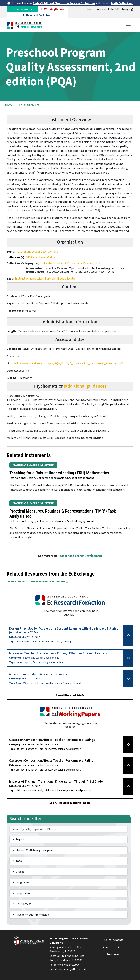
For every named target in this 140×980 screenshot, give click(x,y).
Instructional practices (29, 279)
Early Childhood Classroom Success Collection (64, 3)
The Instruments (28, 105)
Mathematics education (51, 478)
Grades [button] (20, 872)
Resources (113, 954)
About (107, 947)
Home (9, 105)
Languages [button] (22, 882)
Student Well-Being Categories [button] (35, 850)
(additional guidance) (85, 386)
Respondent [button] (23, 893)
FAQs (120, 947)
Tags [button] (19, 861)
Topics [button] (20, 839)
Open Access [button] (23, 904)
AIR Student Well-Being (40, 257)
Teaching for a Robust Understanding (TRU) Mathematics (59, 473)
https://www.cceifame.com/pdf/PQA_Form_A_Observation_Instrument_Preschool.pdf (69, 363)
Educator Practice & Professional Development (71, 263)
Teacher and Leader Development (37, 252)
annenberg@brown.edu (72, 969)
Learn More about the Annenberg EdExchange (37, 582)
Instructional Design (22, 478)
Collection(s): (16, 257)
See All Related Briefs (70, 695)
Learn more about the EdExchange (110, 9)
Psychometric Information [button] (32, 915)
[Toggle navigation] (128, 25)
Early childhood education (61, 279)
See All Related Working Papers (70, 803)
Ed (53, 9)
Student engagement (81, 478)
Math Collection (122, 3)
